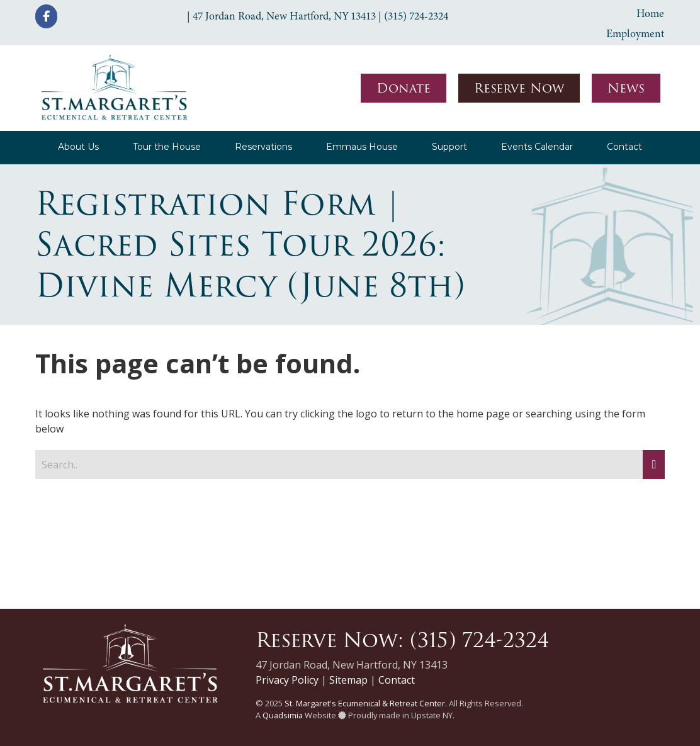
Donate (404, 88)
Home (650, 13)
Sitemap (348, 680)
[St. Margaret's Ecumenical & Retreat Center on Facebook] (46, 16)
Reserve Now (519, 88)
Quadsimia (283, 715)
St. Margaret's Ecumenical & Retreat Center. (366, 703)
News (626, 88)
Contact (397, 680)
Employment (635, 33)
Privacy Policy (287, 680)
